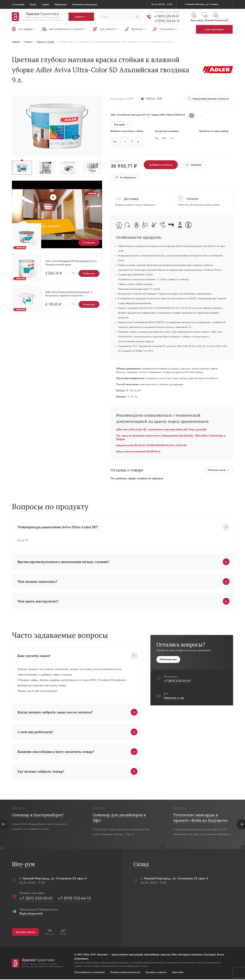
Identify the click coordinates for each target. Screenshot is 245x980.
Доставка (131, 199)
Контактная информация (85, 4)
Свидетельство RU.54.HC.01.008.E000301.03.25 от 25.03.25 (151, 445)
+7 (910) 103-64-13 (167, 21)
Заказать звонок (25, 933)
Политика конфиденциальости (125, 973)
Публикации (61, 4)
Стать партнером (214, 29)
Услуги (33, 4)
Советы (45, 4)
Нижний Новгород (216, 20)
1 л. (157, 138)
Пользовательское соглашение (89, 973)
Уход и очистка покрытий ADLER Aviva (138, 451)
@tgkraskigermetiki (31, 914)
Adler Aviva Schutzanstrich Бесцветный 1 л (69, 292)
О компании (18, 4)
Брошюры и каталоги (156, 973)
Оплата (192, 199)
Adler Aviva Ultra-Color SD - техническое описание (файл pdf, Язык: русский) (161, 429)
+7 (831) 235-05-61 (167, 16)
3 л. (164, 138)
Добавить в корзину (161, 165)
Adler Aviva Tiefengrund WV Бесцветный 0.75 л (71, 261)
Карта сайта (178, 973)
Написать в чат (174, 698)
